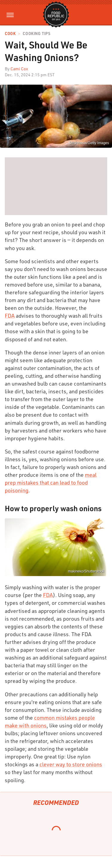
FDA (10, 316)
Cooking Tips (36, 34)
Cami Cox (19, 69)
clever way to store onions (71, 764)
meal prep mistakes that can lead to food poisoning (51, 482)
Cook (10, 34)
